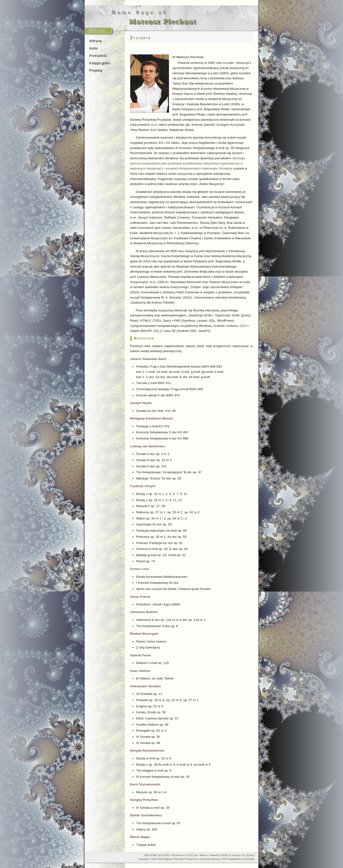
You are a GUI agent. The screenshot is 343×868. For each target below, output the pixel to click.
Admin (203, 855)
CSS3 (166, 855)
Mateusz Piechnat (174, 859)
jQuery (216, 859)
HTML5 (154, 855)
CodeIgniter (234, 859)
